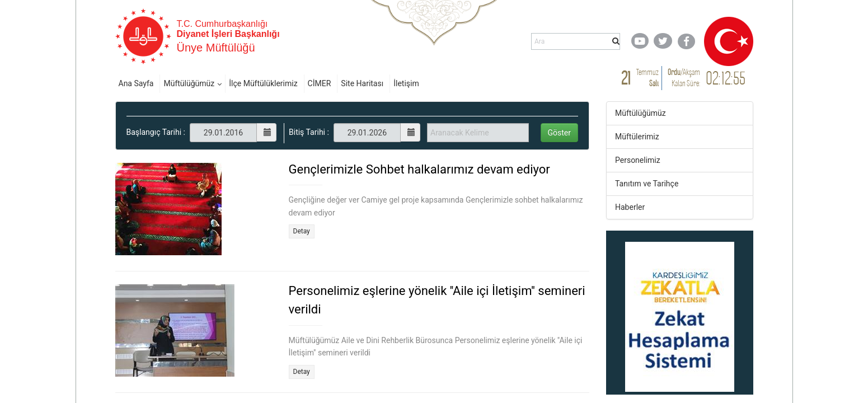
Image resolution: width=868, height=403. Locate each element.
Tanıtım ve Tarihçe (647, 184)
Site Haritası (362, 83)
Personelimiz (638, 160)
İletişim (406, 83)
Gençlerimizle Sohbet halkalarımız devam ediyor (419, 169)
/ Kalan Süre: (684, 78)
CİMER (320, 83)
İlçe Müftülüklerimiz (263, 83)
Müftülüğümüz (189, 83)
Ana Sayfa (136, 83)
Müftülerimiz (637, 137)
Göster (560, 133)
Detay (302, 231)
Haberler (630, 207)
